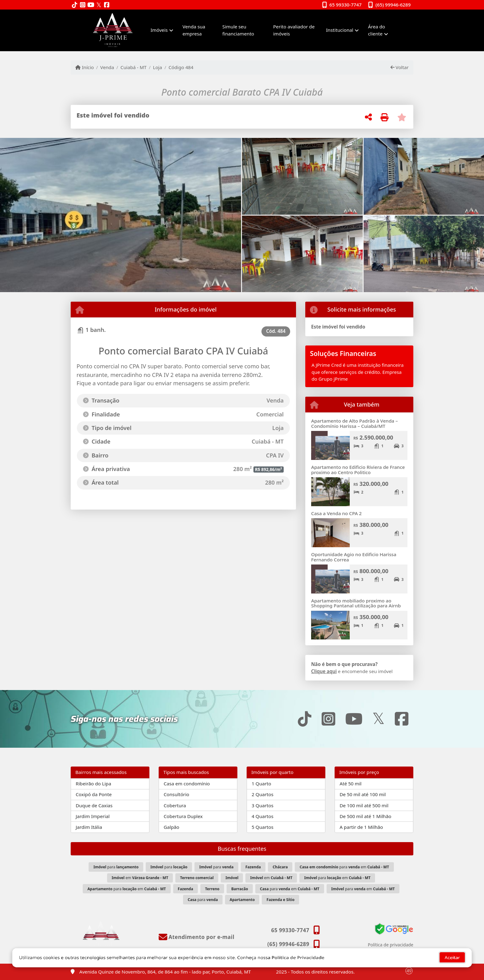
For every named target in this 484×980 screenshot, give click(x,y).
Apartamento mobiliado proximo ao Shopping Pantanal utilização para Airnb (356, 603)
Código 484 (181, 67)
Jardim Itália (89, 827)
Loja (157, 67)
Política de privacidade (391, 945)
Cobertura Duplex (183, 816)
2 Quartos (263, 794)
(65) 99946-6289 (393, 5)
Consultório (176, 794)
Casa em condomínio (187, 784)
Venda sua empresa (194, 30)
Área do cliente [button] (376, 30)
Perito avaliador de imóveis (294, 30)
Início (85, 67)
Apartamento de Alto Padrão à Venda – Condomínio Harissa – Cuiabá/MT (355, 423)
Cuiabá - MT (133, 67)
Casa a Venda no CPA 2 (336, 513)
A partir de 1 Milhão (361, 827)
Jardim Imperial (93, 816)
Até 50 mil (350, 784)
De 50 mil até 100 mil (363, 794)
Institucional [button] (340, 30)
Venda (107, 67)
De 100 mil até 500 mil (364, 805)
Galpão (171, 827)
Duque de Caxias (94, 805)
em (140, 878)
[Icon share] (75, 5)
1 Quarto (261, 784)
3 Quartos (263, 805)
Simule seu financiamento (238, 30)
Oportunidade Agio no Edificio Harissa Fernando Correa (354, 557)
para (116, 867)
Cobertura (175, 805)
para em (344, 867)
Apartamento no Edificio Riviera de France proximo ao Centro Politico (358, 470)
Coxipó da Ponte (94, 794)
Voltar (400, 67)
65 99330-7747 (345, 5)
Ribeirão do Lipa (93, 784)
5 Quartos (263, 827)
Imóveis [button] (159, 30)
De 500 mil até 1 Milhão (365, 816)
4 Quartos (263, 816)
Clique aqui (324, 671)
